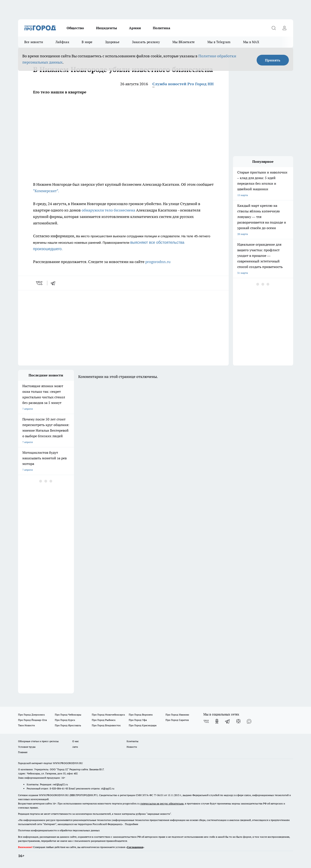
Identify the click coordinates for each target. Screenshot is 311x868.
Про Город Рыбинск (104, 720)
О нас (76, 741)
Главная (23, 752)
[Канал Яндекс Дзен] (238, 721)
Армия (135, 28)
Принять (273, 60)
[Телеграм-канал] (228, 721)
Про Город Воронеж (141, 715)
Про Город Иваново (177, 715)
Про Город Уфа (138, 720)
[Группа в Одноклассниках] (217, 721)
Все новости (34, 42)
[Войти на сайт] (285, 28)
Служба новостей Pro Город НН (183, 84)
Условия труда (27, 747)
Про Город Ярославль (68, 725)
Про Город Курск (65, 720)
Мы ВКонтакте (184, 42)
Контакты (133, 741)
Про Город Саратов (177, 720)
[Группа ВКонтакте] (206, 721)
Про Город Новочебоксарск (108, 715)
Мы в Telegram (219, 42)
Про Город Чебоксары (68, 715)
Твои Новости (26, 725)
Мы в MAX (251, 42)
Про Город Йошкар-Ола (32, 720)
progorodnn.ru (158, 262)
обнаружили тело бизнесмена (108, 210)
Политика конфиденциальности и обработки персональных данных (59, 830)
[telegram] (54, 283)
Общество (75, 28)
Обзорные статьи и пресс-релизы (38, 741)
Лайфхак (62, 42)
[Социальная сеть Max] (249, 721)
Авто (75, 747)
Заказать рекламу (146, 42)
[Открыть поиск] (274, 28)
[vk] (40, 283)
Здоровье (112, 42)
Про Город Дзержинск (31, 715)
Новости (132, 747)
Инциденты (106, 28)
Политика (162, 28)
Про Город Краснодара (143, 725)
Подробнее (132, 824)
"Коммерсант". (46, 191)
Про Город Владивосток (106, 725)
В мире (87, 42)
